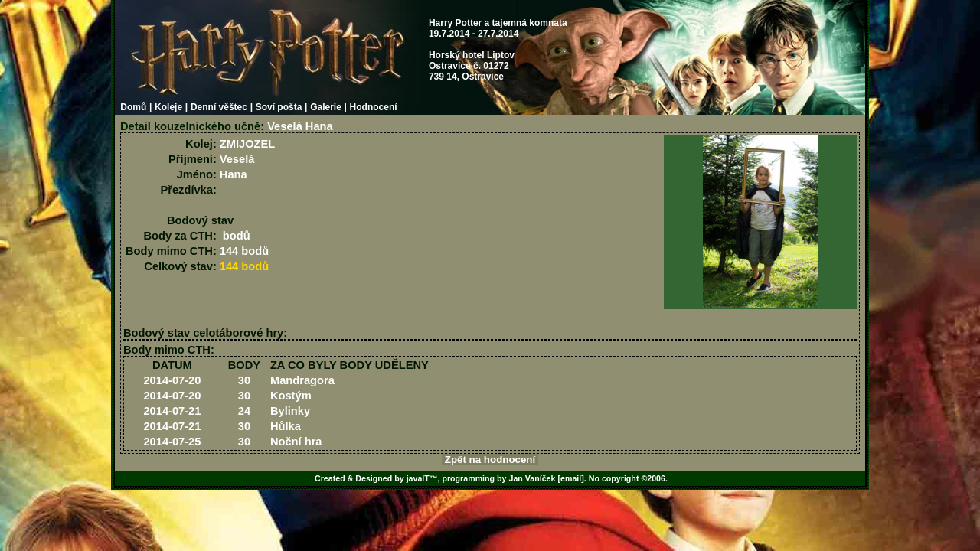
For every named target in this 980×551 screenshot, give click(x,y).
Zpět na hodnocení (490, 460)
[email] (570, 478)
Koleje (168, 107)
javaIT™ (422, 478)
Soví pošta (279, 107)
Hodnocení (374, 107)
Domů (133, 107)
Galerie (326, 107)
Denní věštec (219, 107)
